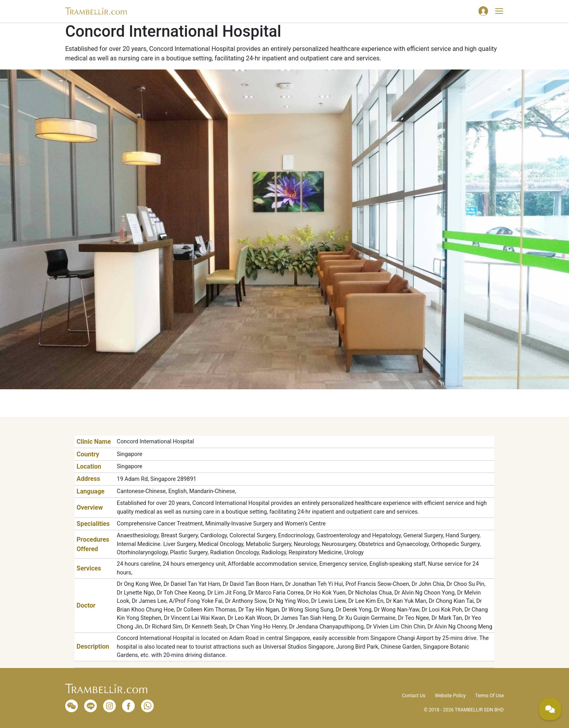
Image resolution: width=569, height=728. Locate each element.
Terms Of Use (490, 696)
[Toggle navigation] (499, 11)
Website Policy (450, 696)
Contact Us (414, 696)
